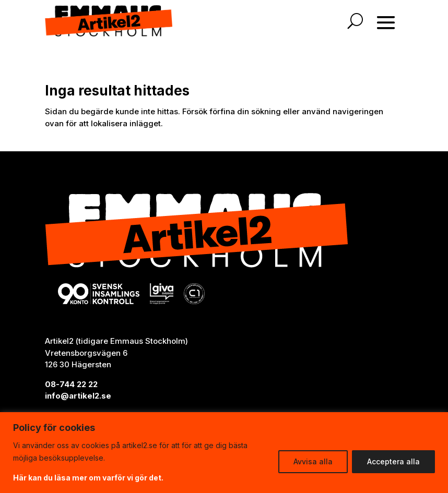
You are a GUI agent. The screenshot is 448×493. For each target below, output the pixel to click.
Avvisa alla (313, 461)
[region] (224, 453)
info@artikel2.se (78, 396)
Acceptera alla (393, 461)
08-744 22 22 (71, 384)
